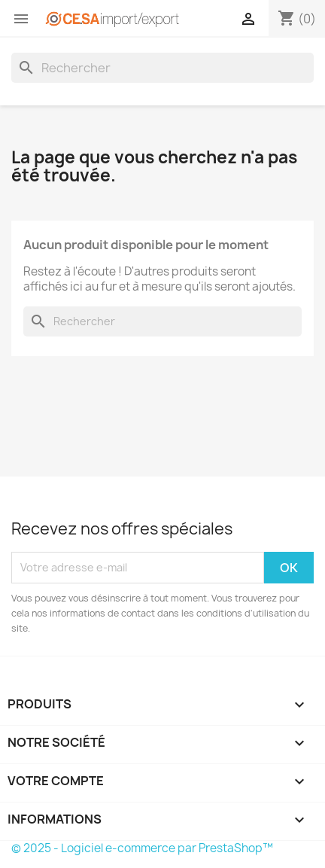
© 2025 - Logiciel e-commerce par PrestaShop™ (142, 848)
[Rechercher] (162, 68)
